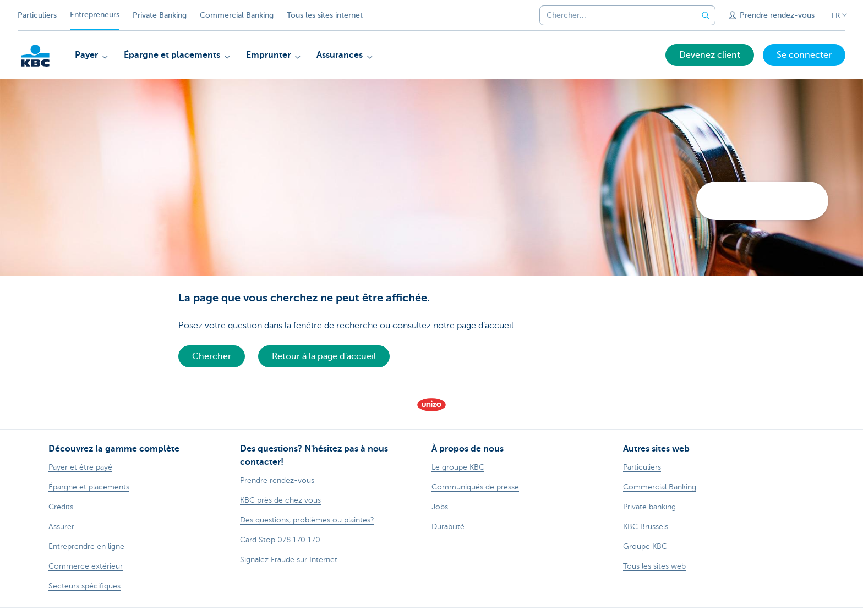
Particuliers (37, 15)
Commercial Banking (237, 15)
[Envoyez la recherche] (706, 15)
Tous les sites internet (325, 15)
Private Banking (160, 15)
